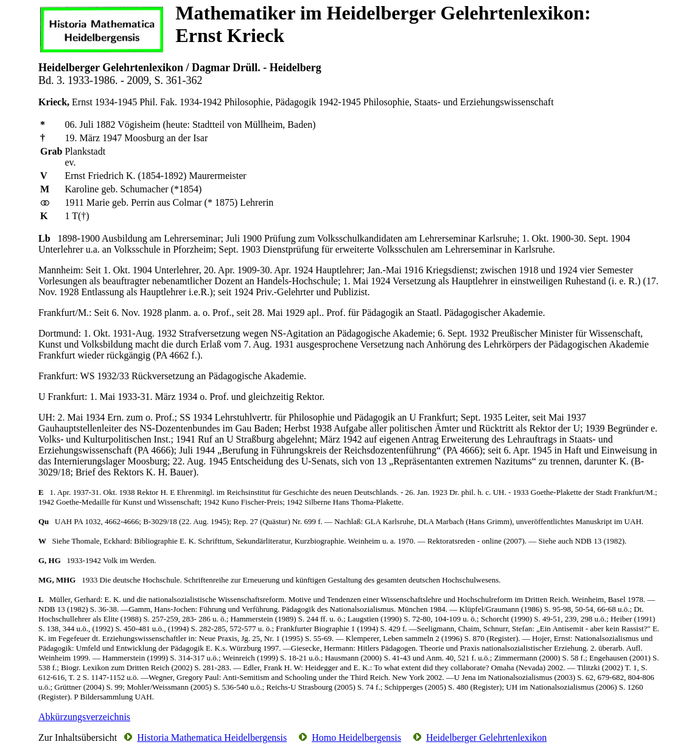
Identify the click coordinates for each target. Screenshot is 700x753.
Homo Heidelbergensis (356, 737)
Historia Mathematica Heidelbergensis (212, 737)
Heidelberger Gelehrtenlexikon (486, 737)
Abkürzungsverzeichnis (84, 717)
